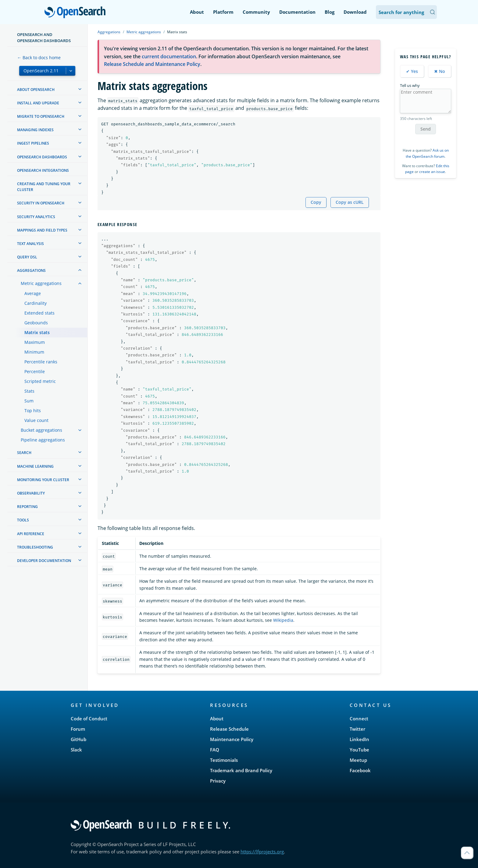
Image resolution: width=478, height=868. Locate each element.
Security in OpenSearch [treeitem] (41, 203)
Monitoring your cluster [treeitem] (43, 480)
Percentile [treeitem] (35, 371)
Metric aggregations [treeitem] (41, 283)
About (197, 12)
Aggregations (109, 32)
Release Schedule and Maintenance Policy (152, 64)
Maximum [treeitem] (35, 342)
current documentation (169, 56)
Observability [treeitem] (31, 493)
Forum (78, 729)
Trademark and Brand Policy (241, 770)
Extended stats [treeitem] (39, 313)
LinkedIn (359, 739)
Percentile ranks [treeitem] (41, 362)
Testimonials (224, 760)
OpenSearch (77, 13)
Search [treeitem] (24, 453)
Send (426, 129)
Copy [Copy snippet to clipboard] (316, 202)
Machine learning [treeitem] (35, 466)
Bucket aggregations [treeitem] (41, 430)
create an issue (432, 172)
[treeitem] (80, 89)
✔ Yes (412, 71)
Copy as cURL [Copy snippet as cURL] (350, 202)
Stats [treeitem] (29, 391)
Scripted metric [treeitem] (40, 381)
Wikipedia (283, 620)
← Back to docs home (39, 58)
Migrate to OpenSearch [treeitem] (41, 116)
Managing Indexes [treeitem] (35, 130)
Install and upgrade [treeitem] (38, 103)
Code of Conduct (89, 719)
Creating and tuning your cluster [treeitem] (44, 187)
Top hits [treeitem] (33, 411)
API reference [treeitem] (31, 534)
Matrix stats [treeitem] (37, 332)
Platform (223, 12)
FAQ (215, 750)
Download (355, 12)
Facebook (360, 770)
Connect (359, 719)
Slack (76, 750)
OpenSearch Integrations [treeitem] (43, 170)
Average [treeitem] (33, 293)
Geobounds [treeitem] (36, 323)
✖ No (440, 71)
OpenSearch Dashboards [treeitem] (42, 157)
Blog (330, 12)
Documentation (297, 12)
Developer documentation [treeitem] (44, 561)
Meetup (358, 760)
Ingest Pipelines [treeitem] (33, 143)
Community (256, 12)
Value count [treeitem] (36, 420)
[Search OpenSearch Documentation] (406, 12)
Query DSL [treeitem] (27, 257)
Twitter (357, 729)
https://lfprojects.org (262, 852)
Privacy (218, 781)
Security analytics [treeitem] (36, 217)
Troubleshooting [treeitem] (35, 547)
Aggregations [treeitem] (31, 270)
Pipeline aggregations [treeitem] (43, 440)
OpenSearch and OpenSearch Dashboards (44, 38)
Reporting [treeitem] (27, 507)
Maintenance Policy (232, 739)
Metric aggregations (144, 32)
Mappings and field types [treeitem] (42, 230)
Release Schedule (229, 729)
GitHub (78, 739)
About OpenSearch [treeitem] (36, 90)
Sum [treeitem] (29, 401)
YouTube (359, 750)
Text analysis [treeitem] (30, 244)
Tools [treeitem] (23, 520)
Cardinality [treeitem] (36, 303)
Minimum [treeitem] (34, 352)
